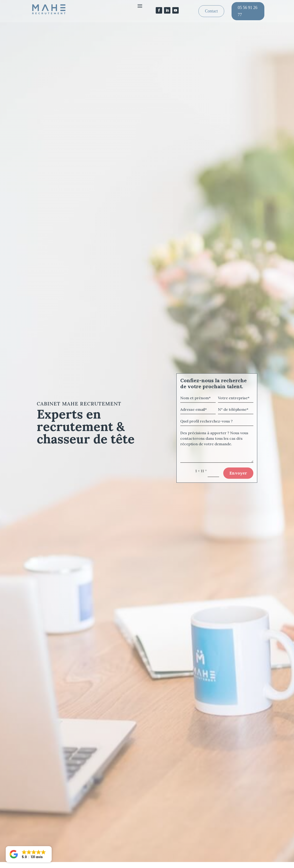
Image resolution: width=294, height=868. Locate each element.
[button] (29, 854)
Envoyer (238, 477)
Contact (211, 11)
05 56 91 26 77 (248, 11)
